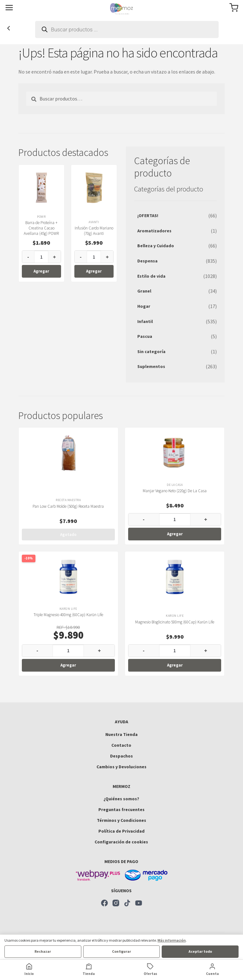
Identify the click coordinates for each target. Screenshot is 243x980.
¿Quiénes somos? (121, 799)
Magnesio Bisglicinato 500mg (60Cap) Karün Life (175, 622)
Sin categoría (151, 351)
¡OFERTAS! (148, 216)
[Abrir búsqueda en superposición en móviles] (127, 29)
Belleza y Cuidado (156, 246)
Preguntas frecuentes (121, 809)
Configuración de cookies (121, 842)
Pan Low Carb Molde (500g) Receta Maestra (68, 506)
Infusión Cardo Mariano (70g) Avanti (94, 231)
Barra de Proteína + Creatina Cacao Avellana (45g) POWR (41, 228)
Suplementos (151, 366)
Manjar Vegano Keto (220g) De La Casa (175, 491)
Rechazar (43, 951)
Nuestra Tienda (121, 734)
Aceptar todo (200, 951)
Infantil (145, 321)
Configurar (121, 951)
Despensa (147, 261)
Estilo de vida (151, 276)
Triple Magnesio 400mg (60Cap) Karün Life (68, 615)
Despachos (121, 756)
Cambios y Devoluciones (121, 767)
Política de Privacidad (121, 831)
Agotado (68, 535)
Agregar (41, 271)
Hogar (144, 306)
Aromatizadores (154, 231)
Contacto (121, 745)
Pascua (145, 336)
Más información (172, 940)
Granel (144, 291)
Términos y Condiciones (121, 820)
